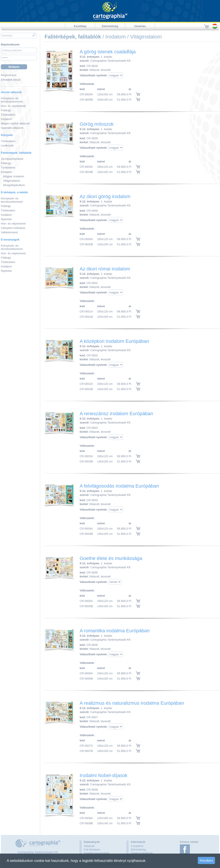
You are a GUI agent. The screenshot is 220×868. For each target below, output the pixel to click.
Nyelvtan (6, 219)
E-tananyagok (10, 240)
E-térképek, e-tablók (14, 192)
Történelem (8, 115)
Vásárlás (140, 26)
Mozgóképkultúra (14, 185)
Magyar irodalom (14, 176)
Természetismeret (12, 159)
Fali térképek (92, 850)
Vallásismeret (9, 232)
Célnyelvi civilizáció (13, 228)
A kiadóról (137, 846)
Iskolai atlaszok (11, 92)
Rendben (206, 860)
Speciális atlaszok (12, 128)
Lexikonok (7, 146)
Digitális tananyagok (96, 853)
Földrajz (6, 110)
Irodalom (6, 119)
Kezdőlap (80, 26)
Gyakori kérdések (142, 853)
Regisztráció (9, 75)
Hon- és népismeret (13, 106)
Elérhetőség (110, 26)
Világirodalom (12, 181)
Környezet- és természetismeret (12, 100)
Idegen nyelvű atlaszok (15, 123)
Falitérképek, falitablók (16, 153)
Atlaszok (89, 846)
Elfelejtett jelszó (11, 80)
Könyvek (7, 135)
